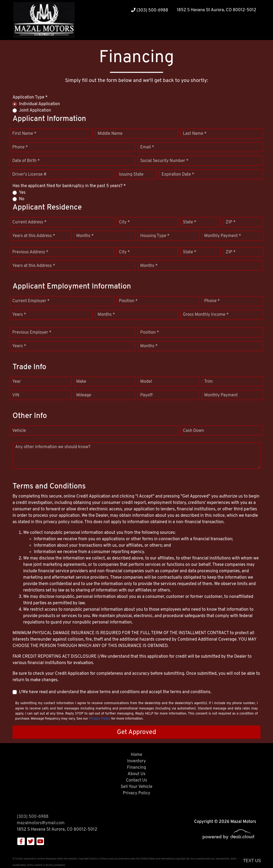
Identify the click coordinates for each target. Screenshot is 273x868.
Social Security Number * (164, 161)
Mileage (84, 395)
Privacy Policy (100, 719)
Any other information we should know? (53, 447)
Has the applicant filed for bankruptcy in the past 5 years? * (69, 186)
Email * (147, 147)
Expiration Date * (178, 175)
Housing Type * (155, 236)
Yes (22, 193)
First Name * (24, 134)
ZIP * (230, 222)
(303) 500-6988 (150, 10)
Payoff (146, 395)
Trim (208, 382)
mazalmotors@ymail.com (41, 823)
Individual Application (39, 104)
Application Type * (30, 97)
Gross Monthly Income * (206, 315)
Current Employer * (31, 301)
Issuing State (131, 175)
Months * (85, 236)
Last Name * (195, 134)
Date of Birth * (26, 161)
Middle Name (110, 134)
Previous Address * (30, 252)
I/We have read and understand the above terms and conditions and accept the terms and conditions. (115, 692)
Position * (128, 301)
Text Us (252, 861)
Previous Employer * (32, 333)
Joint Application (35, 111)
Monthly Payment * (223, 236)
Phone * (20, 147)
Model (146, 382)
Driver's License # (29, 175)
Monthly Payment (221, 395)
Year (17, 382)
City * (124, 222)
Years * (19, 315)
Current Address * (29, 222)
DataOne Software (99, 859)
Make (81, 382)
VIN (16, 395)
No (22, 199)
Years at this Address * (34, 236)
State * (190, 222)
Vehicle (19, 431)
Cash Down (193, 431)
